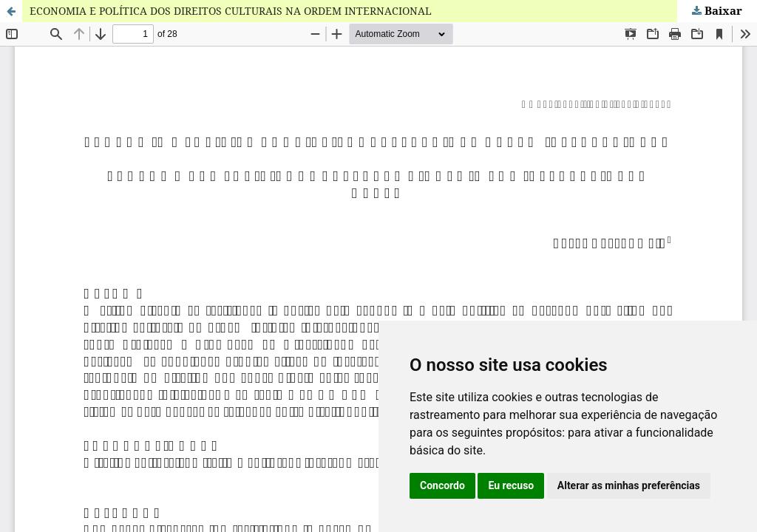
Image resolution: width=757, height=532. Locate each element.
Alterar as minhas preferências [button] (629, 485)
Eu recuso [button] (511, 485)
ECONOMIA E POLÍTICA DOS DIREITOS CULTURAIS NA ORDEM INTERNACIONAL (231, 11)
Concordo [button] (442, 485)
